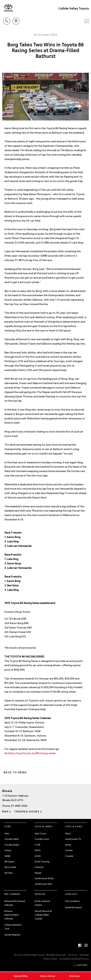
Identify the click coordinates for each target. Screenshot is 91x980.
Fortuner (39, 867)
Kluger (38, 873)
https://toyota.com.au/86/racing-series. (32, 753)
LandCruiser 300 (43, 884)
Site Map (84, 955)
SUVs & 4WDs (44, 826)
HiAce (68, 844)
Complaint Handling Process (74, 958)
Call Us (7, 20)
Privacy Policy (50, 958)
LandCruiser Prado (44, 878)
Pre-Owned (12, 894)
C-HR (38, 844)
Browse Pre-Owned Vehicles (15, 903)
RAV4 (38, 850)
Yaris (7, 833)
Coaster (69, 856)
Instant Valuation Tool (13, 926)
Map (5, 811)
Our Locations (72, 901)
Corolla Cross (42, 839)
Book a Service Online (42, 903)
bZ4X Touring (42, 861)
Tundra (69, 850)
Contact (72, 894)
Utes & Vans (74, 826)
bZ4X (38, 856)
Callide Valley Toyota (74, 8)
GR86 (7, 856)
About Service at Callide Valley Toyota (43, 915)
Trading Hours (27, 811)
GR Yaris (9, 873)
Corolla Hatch (12, 839)
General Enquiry (73, 907)
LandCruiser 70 (73, 839)
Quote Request (12, 934)
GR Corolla (10, 867)
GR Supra (9, 861)
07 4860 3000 (19, 806)
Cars (8, 826)
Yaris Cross (40, 833)
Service (40, 894)
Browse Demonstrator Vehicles (12, 915)
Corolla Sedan (12, 844)
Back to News (15, 772)
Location (16, 20)
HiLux (68, 833)
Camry (8, 850)
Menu (87, 21)
